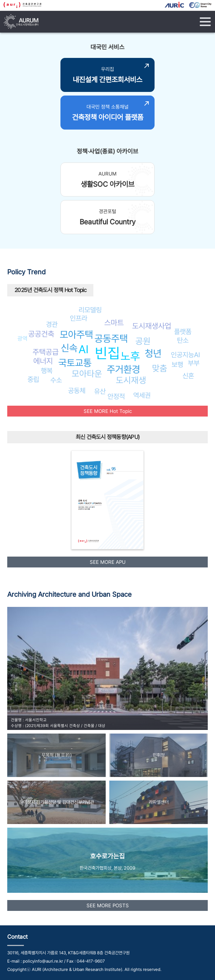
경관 (52, 324)
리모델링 (90, 310)
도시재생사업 (152, 326)
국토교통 (75, 363)
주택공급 (46, 352)
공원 (143, 341)
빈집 (107, 353)
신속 (69, 348)
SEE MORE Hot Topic (108, 411)
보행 (177, 364)
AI (84, 349)
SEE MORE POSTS (108, 905)
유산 (100, 391)
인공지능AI (186, 355)
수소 (56, 380)
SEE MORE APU (108, 562)
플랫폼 (183, 331)
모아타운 (87, 374)
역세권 (142, 395)
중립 (33, 379)
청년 (153, 353)
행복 (47, 371)
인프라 (79, 318)
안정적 (116, 396)
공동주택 (111, 339)
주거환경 (123, 369)
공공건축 (41, 334)
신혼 (188, 376)
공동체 (77, 390)
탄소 (183, 340)
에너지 (43, 361)
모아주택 (76, 335)
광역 (22, 339)
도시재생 (131, 380)
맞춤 (160, 368)
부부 (194, 363)
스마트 (114, 323)
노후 (130, 356)
